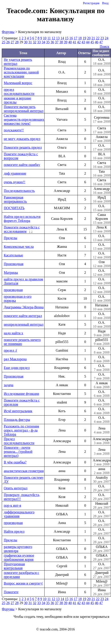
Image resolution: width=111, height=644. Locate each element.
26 (8, 42)
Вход (105, 3)
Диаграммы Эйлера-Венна (24, 307)
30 (26, 42)
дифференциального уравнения (19, 514)
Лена (102, 430)
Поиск (104, 46)
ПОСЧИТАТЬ (14, 208)
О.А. (102, 62)
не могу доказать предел (22, 139)
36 (52, 42)
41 (74, 42)
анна (102, 471)
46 (97, 42)
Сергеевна (102, 120)
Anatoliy (102, 480)
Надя (102, 333)
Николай (102, 506)
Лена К (102, 229)
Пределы (10, 238)
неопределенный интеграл (24, 324)
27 (12, 42)
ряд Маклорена (15, 359)
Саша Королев (102, 219)
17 (76, 38)
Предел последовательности (19, 441)
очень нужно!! (15, 182)
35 (48, 42)
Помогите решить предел (23, 147)
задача (9, 385)
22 (98, 38)
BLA (102, 156)
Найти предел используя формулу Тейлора (22, 219)
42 (79, 42)
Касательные (13, 255)
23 (102, 38)
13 (58, 38)
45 (92, 42)
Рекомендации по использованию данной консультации (21, 72)
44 (88, 42)
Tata (102, 173)
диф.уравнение (15, 173)
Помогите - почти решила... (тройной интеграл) (18, 452)
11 (49, 38)
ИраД (102, 199)
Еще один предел (17, 368)
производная (13, 290)
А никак (102, 385)
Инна (102, 592)
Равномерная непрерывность (15, 199)
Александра (102, 441)
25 (4, 42)
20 (89, 38)
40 (70, 42)
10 (45, 38)
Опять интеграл (16, 488)
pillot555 (102, 342)
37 (57, 42)
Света (102, 130)
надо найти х (14, 333)
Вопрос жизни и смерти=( (23, 583)
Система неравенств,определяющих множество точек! (24, 119)
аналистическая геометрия (24, 471)
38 (61, 42)
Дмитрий (102, 575)
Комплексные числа (19, 247)
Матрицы (11, 273)
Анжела (102, 139)
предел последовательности (19, 92)
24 (107, 38)
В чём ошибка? (15, 462)
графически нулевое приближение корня (19, 557)
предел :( (10, 350)
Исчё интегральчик (18, 411)
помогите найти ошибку (22, 165)
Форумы (8, 32)
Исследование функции (21, 394)
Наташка (102, 307)
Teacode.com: (28, 11)
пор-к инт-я (12, 505)
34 (43, 42)
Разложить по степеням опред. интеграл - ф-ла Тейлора (21, 430)
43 (83, 42)
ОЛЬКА (102, 549)
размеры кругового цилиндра (18, 549)
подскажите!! (14, 130)
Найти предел (14, 531)
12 (53, 38)
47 (101, 42)
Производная (14, 264)
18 (80, 38)
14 (62, 38)
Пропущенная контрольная (14, 566)
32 (35, 42)
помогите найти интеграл (23, 316)
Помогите (11, 592)
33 (39, 42)
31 (30, 42)
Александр (102, 191)
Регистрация (91, 3)
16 (71, 38)
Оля (102, 264)
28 (17, 42)
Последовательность (19, 191)
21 (93, 38)
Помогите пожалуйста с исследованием (22, 229)
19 (84, 38)
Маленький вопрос (18, 83)
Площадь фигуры (17, 420)
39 (66, 42)
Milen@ (102, 583)
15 (67, 38)
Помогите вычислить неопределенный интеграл (24, 109)
